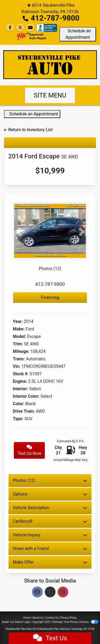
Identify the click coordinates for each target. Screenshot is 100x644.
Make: (19, 329)
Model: (19, 336)
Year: (18, 321)
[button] (18, 232)
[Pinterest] (63, 592)
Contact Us (52, 618)
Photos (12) (50, 269)
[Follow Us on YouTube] (30, 28)
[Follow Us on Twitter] (20, 28)
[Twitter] (50, 592)
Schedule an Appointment (78, 34)
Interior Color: (26, 396)
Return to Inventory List (28, 130)
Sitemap (57, 622)
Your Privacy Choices (81, 622)
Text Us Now (29, 450)
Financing (50, 297)
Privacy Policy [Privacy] (69, 618)
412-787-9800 (55, 18)
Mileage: (21, 351)
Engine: (20, 381)
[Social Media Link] (47, 28)
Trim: (18, 344)
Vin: (17, 366)
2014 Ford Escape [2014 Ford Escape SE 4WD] (43, 156)
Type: (18, 419)
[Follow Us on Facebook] (10, 28)
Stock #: (21, 374)
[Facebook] (37, 592)
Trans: (19, 359)
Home (27, 618)
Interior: (20, 389)
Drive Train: (24, 411)
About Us (38, 618)
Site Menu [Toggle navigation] (50, 95)
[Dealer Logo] (50, 65)
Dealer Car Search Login (16, 622)
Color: (19, 404)
